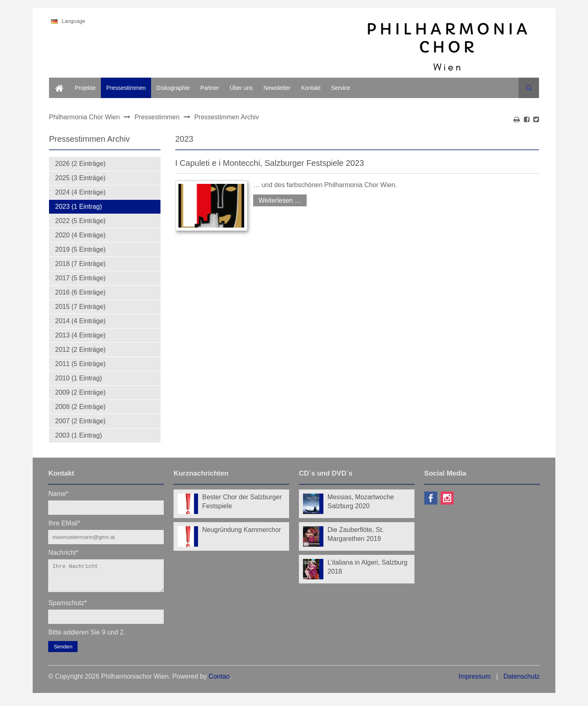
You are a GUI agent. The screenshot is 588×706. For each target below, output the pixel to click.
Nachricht (63, 552)
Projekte (85, 88)
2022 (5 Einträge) (80, 221)
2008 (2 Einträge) (80, 407)
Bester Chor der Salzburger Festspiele (242, 502)
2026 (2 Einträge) (80, 164)
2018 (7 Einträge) (80, 264)
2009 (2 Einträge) (80, 392)
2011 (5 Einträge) (80, 364)
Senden (63, 651)
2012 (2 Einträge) (80, 350)
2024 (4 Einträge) (80, 192)
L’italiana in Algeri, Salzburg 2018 (367, 567)
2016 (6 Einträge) (80, 292)
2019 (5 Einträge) (80, 249)
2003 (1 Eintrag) (79, 435)
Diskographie (173, 88)
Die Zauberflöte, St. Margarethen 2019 (356, 534)
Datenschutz (522, 681)
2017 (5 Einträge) (80, 278)
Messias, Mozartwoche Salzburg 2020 (361, 502)
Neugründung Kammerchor (242, 530)
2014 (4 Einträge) (80, 321)
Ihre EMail (64, 523)
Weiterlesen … (277, 199)
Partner (210, 88)
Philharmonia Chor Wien (84, 117)
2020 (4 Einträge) (80, 235)
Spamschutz (67, 607)
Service (341, 88)
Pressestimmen (126, 88)
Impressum (475, 681)
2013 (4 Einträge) (80, 335)
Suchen (529, 88)
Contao (219, 681)
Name (58, 493)
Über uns (241, 88)
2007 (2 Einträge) (80, 421)
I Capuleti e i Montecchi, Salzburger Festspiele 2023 (269, 163)
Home (57, 82)
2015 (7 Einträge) (80, 307)
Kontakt (311, 88)
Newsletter (277, 88)
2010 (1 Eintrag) (79, 378)
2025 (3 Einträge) (80, 178)
